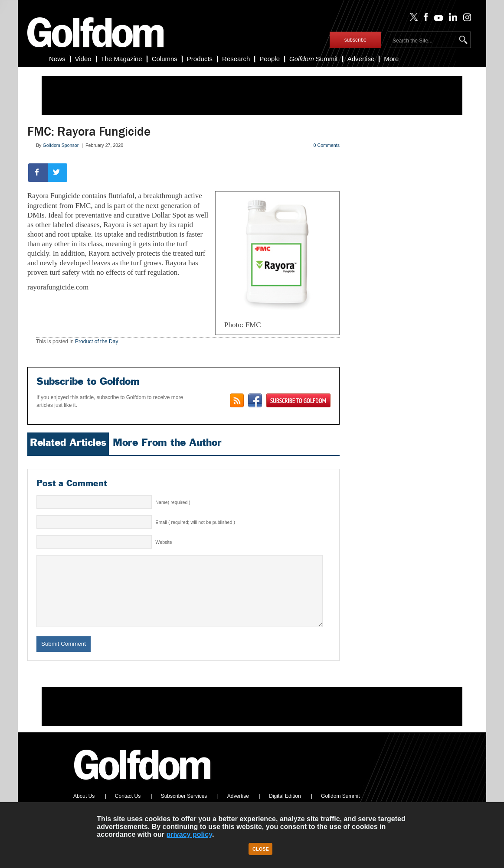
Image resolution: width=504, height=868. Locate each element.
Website (164, 542)
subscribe (355, 40)
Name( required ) (173, 502)
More (391, 59)
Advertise (361, 59)
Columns (165, 59)
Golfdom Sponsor (61, 145)
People (270, 59)
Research (236, 59)
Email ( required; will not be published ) (195, 522)
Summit (314, 59)
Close (261, 849)
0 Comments (327, 145)
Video (83, 59)
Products (200, 59)
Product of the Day (97, 341)
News (57, 59)
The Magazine (122, 59)
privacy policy (189, 834)
